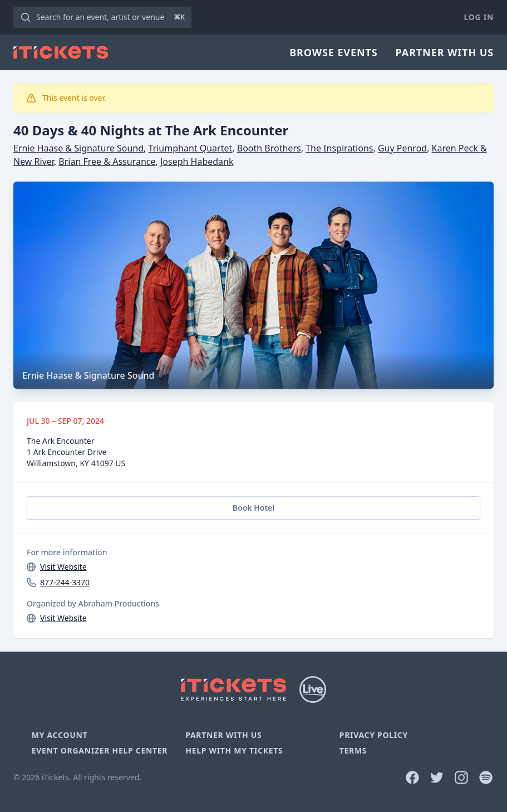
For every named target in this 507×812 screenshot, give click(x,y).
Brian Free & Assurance (107, 162)
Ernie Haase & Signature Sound (78, 148)
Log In (479, 17)
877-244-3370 (65, 582)
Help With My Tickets (234, 750)
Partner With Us (445, 52)
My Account (60, 735)
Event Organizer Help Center (100, 750)
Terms (353, 750)
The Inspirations (339, 148)
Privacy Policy (374, 735)
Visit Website (63, 567)
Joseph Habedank (197, 162)
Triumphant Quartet (191, 148)
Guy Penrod (402, 148)
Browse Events (333, 52)
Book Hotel (253, 508)
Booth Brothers (269, 148)
